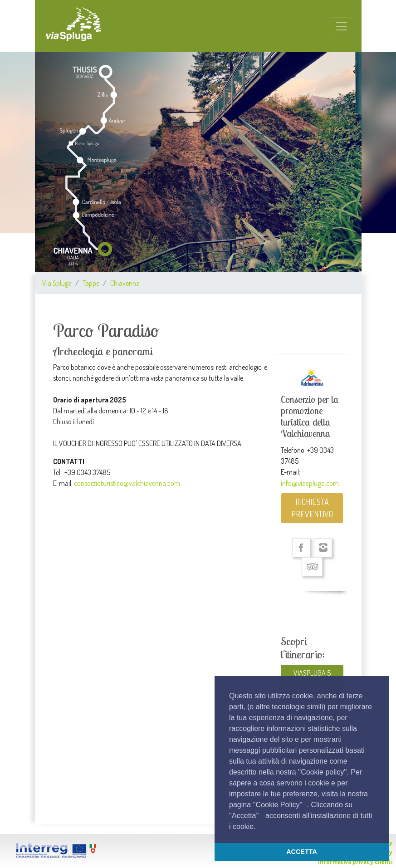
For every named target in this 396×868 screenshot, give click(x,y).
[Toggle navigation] (342, 26)
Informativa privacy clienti (355, 861)
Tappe (91, 283)
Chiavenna (125, 283)
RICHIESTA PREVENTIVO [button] (312, 508)
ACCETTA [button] (302, 852)
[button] (259, 827)
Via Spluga (57, 283)
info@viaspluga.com (310, 483)
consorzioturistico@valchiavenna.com (127, 483)
